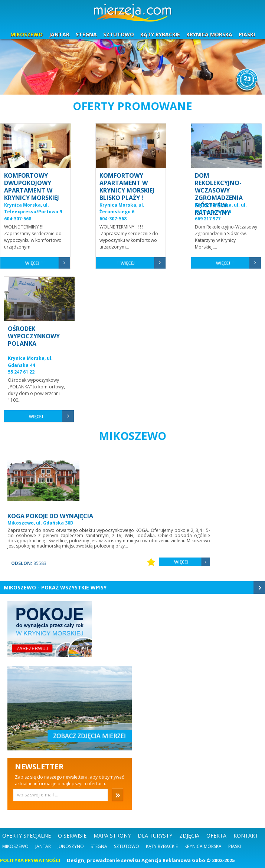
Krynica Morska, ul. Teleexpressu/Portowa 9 (33, 208)
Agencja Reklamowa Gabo (173, 860)
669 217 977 (208, 219)
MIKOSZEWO (27, 34)
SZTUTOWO (119, 34)
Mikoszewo (15, 846)
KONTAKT (246, 836)
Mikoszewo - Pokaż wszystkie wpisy (55, 587)
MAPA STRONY (112, 836)
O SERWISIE (72, 836)
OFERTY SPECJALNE (27, 836)
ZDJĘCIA (189, 836)
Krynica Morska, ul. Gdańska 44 (30, 362)
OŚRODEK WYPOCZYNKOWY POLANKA (34, 336)
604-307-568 (18, 219)
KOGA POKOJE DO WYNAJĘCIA (50, 516)
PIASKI (247, 34)
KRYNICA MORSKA (209, 34)
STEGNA (86, 34)
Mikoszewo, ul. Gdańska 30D (40, 523)
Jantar (43, 846)
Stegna (99, 846)
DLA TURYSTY (155, 836)
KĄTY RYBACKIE (160, 34)
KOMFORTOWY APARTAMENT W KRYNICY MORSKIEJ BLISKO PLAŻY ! (127, 187)
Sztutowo (127, 846)
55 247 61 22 (21, 372)
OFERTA (216, 836)
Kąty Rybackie (162, 846)
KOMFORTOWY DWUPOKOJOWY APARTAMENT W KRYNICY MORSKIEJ (32, 187)
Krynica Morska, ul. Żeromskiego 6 (122, 208)
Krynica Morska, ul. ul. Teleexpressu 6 (221, 208)
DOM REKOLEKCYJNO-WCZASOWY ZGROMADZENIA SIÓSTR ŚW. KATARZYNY (219, 194)
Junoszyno (71, 846)
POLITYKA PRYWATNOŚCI (30, 860)
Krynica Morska (203, 846)
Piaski (235, 846)
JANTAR (59, 34)
